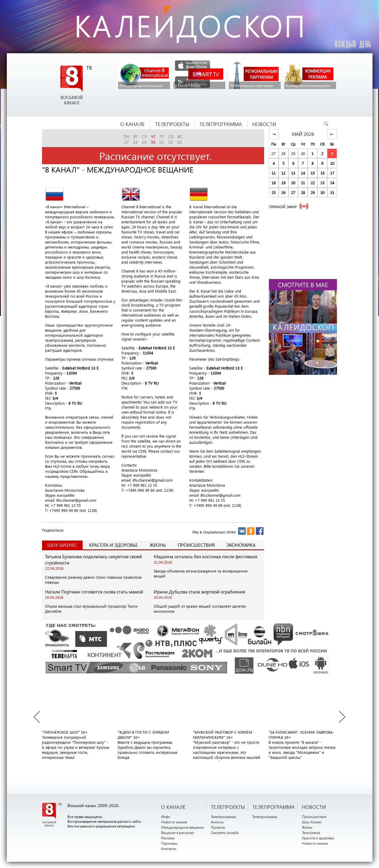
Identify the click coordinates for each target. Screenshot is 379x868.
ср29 (144, 139)
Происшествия (196, 545)
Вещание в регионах (178, 832)
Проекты (218, 827)
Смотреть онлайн (225, 832)
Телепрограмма (223, 817)
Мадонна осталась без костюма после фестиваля (205, 556)
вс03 (180, 139)
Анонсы (217, 822)
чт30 (153, 139)
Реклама (168, 838)
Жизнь (158, 545)
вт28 (135, 139)
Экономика (241, 545)
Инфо (166, 817)
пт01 (162, 139)
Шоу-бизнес (312, 822)
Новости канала (174, 822)
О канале (173, 807)
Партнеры (169, 843)
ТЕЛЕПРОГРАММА (273, 807)
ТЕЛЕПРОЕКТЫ (228, 807)
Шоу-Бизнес (62, 545)
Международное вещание (182, 827)
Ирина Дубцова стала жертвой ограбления (199, 592)
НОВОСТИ (314, 807)
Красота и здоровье (113, 545)
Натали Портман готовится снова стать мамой (94, 592)
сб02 (171, 139)
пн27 (126, 139)
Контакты (169, 848)
